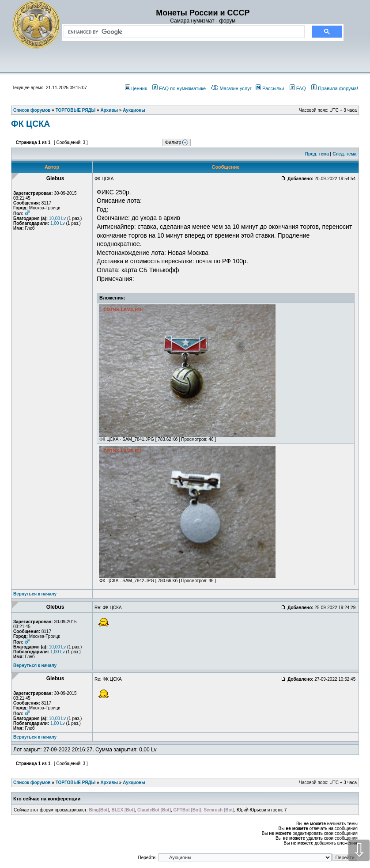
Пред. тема (317, 154)
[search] (182, 32)
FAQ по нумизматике (179, 88)
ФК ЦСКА (30, 124)
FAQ (298, 88)
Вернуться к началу (35, 594)
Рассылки (270, 88)
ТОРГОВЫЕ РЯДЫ (76, 783)
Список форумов (32, 783)
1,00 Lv (58, 223)
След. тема (344, 154)
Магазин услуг (231, 88)
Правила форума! (335, 88)
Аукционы (134, 783)
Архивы (109, 783)
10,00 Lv (57, 218)
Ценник (136, 88)
